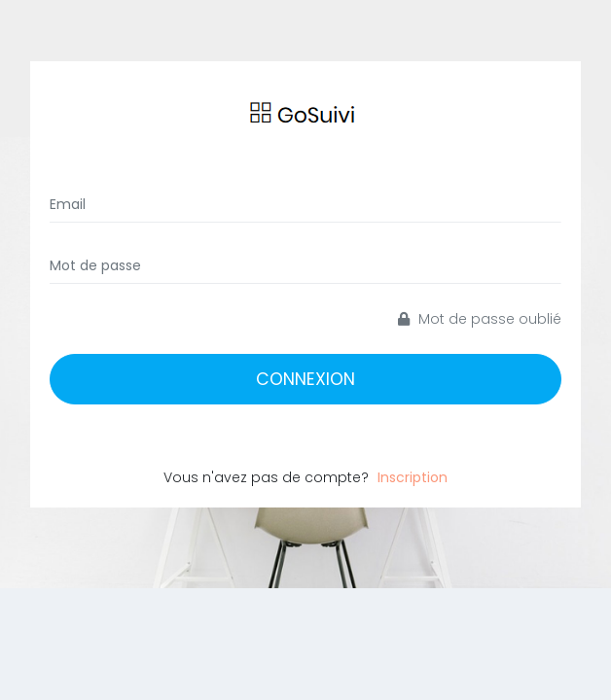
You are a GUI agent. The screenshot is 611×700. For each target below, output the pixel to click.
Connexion (305, 379)
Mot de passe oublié (480, 319)
